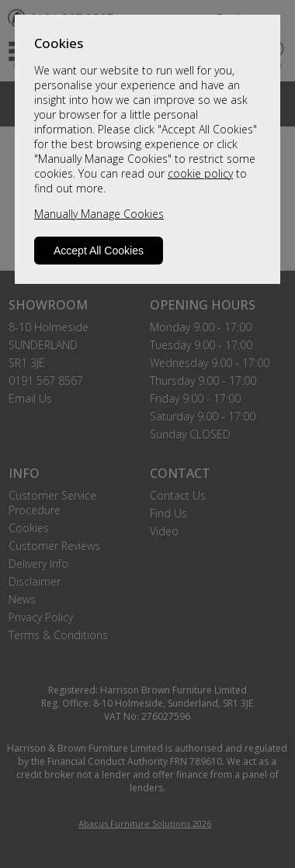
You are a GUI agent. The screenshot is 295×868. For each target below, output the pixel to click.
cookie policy (200, 173)
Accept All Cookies (99, 251)
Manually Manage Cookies (99, 214)
